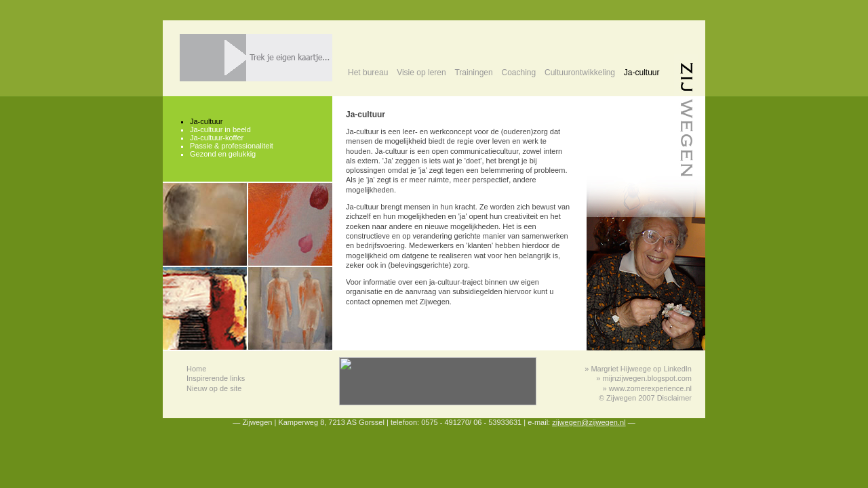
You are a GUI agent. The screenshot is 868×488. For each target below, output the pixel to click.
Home (196, 369)
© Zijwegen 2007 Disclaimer (645, 398)
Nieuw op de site (214, 388)
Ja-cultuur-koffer (217, 138)
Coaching (518, 73)
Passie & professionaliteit (232, 146)
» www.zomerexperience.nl (647, 388)
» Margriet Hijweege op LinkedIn (638, 369)
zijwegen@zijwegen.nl (589, 422)
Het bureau (368, 73)
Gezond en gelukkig (223, 154)
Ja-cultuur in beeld (220, 129)
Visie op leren (421, 73)
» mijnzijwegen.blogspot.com (644, 378)
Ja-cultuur (642, 73)
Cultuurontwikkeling (580, 73)
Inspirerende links (216, 378)
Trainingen (473, 73)
